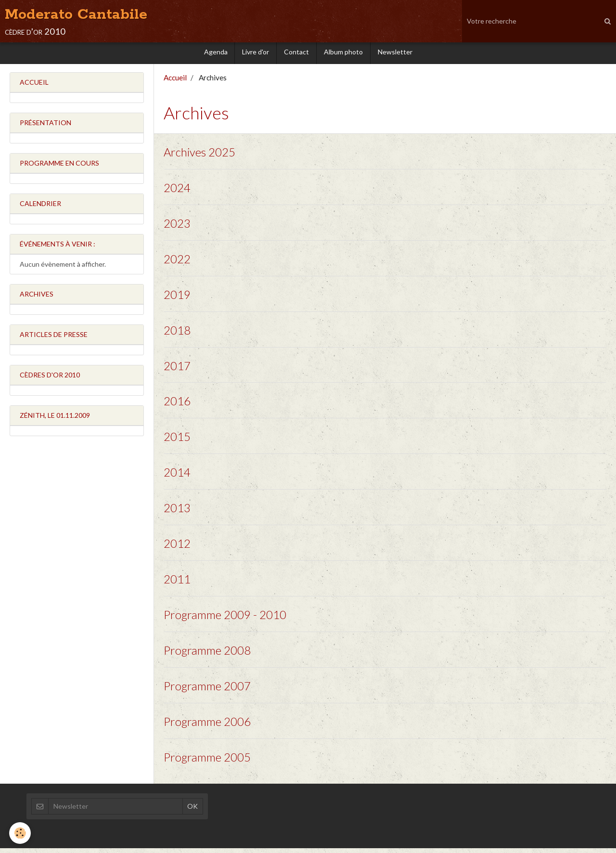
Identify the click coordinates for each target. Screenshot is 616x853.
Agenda (215, 54)
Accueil (175, 81)
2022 (177, 263)
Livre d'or (256, 54)
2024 (177, 191)
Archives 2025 (199, 156)
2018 (177, 334)
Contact (296, 54)
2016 (177, 405)
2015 (177, 441)
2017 (177, 369)
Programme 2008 (207, 654)
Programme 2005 (207, 762)
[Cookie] (20, 833)
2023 (177, 227)
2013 (177, 512)
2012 (177, 548)
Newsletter (395, 54)
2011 (177, 583)
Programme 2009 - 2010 (225, 619)
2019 (177, 298)
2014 (177, 476)
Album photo (343, 54)
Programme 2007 (207, 691)
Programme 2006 (207, 726)
